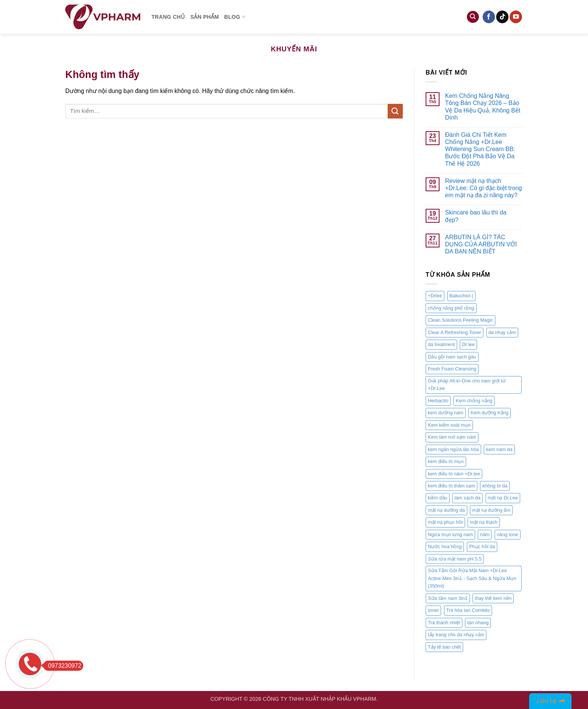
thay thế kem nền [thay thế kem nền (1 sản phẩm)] (493, 598)
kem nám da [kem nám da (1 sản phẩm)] (499, 449)
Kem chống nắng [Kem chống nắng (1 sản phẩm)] (474, 401)
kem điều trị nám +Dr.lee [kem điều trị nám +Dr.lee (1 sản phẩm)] (454, 474)
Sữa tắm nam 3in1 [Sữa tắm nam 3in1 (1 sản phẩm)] (448, 598)
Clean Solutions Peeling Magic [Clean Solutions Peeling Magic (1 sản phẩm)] (460, 320)
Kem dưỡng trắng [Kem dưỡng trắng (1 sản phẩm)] (490, 413)
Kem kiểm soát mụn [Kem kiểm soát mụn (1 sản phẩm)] (449, 425)
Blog (235, 17)
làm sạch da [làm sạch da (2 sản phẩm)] (467, 498)
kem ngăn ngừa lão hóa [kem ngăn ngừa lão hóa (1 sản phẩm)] (453, 449)
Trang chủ (168, 17)
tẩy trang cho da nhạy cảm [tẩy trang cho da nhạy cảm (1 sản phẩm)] (456, 635)
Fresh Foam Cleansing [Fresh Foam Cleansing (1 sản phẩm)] (452, 369)
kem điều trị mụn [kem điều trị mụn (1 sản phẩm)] (446, 461)
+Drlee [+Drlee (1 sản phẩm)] (435, 296)
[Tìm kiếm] (473, 17)
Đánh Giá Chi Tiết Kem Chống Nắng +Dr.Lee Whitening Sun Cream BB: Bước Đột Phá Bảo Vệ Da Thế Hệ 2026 (480, 149)
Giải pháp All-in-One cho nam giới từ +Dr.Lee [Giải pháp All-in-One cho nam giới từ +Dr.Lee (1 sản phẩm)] (467, 384)
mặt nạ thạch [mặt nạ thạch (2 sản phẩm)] (484, 522)
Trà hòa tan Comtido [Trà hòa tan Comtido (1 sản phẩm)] (468, 610)
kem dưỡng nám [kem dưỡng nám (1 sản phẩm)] (446, 413)
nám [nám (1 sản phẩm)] (485, 534)
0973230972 (62, 666)
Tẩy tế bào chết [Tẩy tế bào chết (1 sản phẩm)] (444, 647)
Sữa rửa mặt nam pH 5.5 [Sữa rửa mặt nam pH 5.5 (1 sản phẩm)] (455, 559)
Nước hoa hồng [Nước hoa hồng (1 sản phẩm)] (445, 547)
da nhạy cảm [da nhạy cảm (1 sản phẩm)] (502, 332)
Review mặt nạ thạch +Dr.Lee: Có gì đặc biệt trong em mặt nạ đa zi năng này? (484, 188)
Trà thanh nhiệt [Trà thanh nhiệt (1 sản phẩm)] (444, 623)
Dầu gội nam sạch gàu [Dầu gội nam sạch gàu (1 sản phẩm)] (452, 357)
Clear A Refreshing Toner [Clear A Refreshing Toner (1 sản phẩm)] (454, 332)
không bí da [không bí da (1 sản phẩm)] (495, 486)
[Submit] (395, 111)
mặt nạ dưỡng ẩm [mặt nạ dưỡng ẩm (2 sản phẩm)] (491, 510)
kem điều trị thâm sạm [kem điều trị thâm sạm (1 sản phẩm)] (451, 486)
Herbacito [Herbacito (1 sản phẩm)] (438, 401)
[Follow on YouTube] (516, 17)
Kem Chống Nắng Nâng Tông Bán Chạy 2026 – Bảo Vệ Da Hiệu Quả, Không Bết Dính (483, 107)
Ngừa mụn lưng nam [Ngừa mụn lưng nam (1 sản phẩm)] (450, 534)
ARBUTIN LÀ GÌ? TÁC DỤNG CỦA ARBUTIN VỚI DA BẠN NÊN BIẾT (481, 244)
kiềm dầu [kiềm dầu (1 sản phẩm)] (438, 498)
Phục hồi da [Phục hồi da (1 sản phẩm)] (482, 547)
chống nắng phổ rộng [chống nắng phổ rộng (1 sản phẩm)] (451, 308)
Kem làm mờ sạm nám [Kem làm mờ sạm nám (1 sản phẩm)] (452, 437)
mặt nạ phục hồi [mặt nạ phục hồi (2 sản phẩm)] (445, 522)
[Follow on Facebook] (489, 17)
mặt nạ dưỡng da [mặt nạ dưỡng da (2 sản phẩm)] (446, 510)
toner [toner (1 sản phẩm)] (433, 610)
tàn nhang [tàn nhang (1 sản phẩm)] (478, 623)
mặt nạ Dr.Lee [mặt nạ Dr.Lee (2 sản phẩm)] (503, 498)
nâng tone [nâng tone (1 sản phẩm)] (508, 534)
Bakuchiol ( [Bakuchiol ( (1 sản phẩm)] (461, 296)
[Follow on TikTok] (502, 17)
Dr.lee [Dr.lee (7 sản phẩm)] (468, 345)
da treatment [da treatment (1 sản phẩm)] (441, 345)
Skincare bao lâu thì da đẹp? (476, 216)
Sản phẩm (205, 17)
